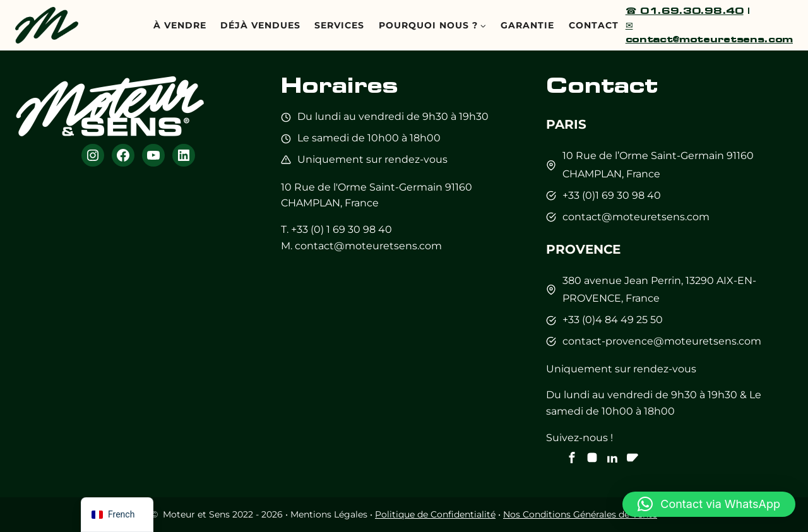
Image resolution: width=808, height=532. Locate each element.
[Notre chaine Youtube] (633, 458)
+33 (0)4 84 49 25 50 (613, 320)
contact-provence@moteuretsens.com (662, 341)
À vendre (180, 25)
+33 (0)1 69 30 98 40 (612, 195)
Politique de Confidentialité (435, 514)
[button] (709, 504)
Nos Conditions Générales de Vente (580, 514)
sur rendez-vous (407, 159)
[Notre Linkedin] (612, 458)
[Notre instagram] (592, 458)
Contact (594, 25)
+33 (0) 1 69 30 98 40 (342, 229)
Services (339, 25)
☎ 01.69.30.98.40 (685, 10)
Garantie (527, 25)
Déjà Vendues (260, 25)
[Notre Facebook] (572, 458)
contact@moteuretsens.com (368, 246)
